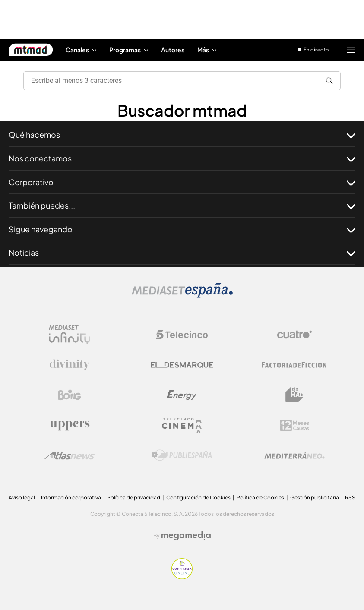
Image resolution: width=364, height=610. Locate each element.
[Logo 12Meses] (295, 425)
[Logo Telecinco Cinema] (182, 425)
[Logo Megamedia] (186, 536)
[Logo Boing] (70, 395)
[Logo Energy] (182, 395)
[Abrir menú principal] (351, 50)
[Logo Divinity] (70, 365)
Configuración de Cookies (198, 498)
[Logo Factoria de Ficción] (294, 365)
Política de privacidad (134, 498)
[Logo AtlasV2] (69, 456)
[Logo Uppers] (70, 425)
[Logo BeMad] (294, 395)
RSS (350, 498)
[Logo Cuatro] (294, 335)
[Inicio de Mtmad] (31, 50)
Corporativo (182, 182)
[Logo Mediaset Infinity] (70, 335)
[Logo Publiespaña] (182, 455)
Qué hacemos (182, 135)
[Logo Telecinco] (182, 335)
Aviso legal (22, 498)
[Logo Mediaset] (182, 296)
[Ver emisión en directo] (313, 50)
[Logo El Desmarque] (182, 365)
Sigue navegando (182, 229)
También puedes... (182, 205)
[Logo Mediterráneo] (294, 455)
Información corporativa (71, 498)
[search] (179, 81)
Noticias (182, 253)
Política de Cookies (260, 498)
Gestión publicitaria (315, 498)
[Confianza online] (182, 577)
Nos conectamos (182, 158)
